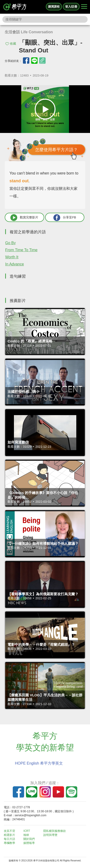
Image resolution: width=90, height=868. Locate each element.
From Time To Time (21, 250)
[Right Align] (84, 7)
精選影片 (9, 835)
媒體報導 (29, 843)
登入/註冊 (71, 7)
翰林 (26, 835)
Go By (10, 243)
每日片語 (9, 839)
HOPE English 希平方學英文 (39, 763)
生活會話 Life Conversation (29, 32)
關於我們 (29, 839)
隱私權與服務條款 (55, 831)
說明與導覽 (50, 835)
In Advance (15, 264)
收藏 (13, 44)
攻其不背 (9, 831)
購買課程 (54, 7)
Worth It (12, 257)
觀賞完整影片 (24, 218)
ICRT (27, 831)
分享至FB (65, 218)
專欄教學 (9, 843)
